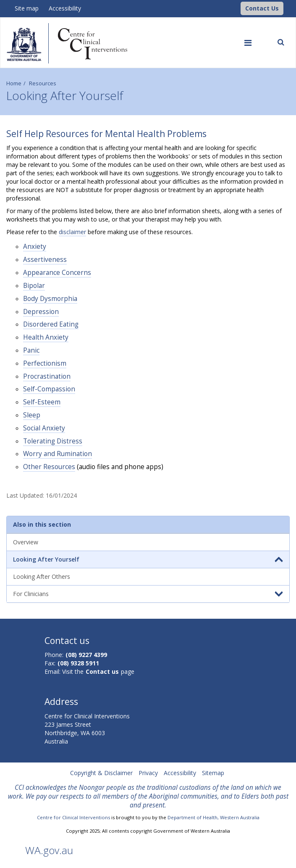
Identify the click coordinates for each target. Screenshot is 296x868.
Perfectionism (45, 363)
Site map (27, 8)
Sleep (32, 415)
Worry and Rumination (58, 454)
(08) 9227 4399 (86, 655)
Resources (43, 83)
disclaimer (72, 232)
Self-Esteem (42, 402)
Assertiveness (45, 260)
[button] (262, 8)
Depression (41, 312)
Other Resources (49, 467)
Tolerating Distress (53, 441)
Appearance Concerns (57, 273)
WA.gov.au (49, 850)
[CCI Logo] (238, 8)
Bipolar (34, 286)
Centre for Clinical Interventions (73, 817)
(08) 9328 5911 (78, 663)
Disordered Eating (51, 324)
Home (14, 83)
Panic (31, 350)
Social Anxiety (44, 428)
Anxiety (35, 247)
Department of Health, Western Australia (213, 817)
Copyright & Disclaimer (101, 773)
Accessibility (65, 8)
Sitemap (213, 773)
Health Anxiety (46, 337)
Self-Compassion (49, 389)
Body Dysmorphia (50, 299)
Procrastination (47, 376)
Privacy (148, 773)
